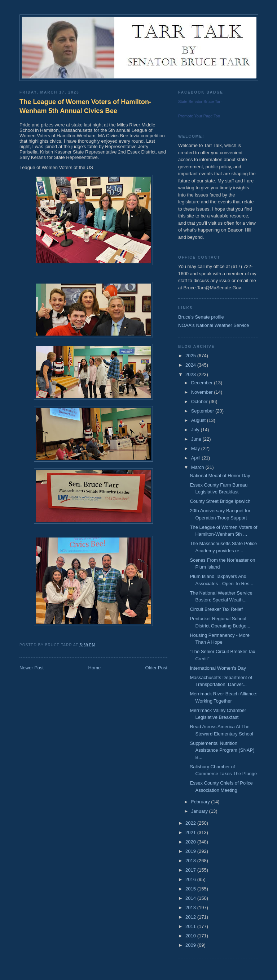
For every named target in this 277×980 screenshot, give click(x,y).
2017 (191, 870)
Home (95, 668)
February (201, 802)
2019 (191, 851)
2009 (191, 945)
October (200, 402)
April (197, 458)
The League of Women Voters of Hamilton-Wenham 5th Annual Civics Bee (85, 106)
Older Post (156, 668)
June (197, 439)
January (200, 811)
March (198, 467)
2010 (191, 936)
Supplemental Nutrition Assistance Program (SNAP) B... (222, 750)
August (199, 420)
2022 (191, 823)
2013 (191, 908)
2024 (191, 365)
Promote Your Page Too (199, 116)
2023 (191, 374)
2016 (191, 879)
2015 (191, 889)
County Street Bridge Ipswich (220, 501)
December (203, 383)
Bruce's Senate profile (201, 317)
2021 (191, 832)
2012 (191, 917)
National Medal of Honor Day (220, 476)
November (203, 392)
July (196, 430)
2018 (191, 861)
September (203, 411)
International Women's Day (218, 668)
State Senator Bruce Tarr (200, 102)
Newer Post (32, 668)
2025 (191, 356)
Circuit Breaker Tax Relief (216, 609)
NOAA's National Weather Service (214, 325)
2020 (191, 842)
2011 (191, 926)
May (196, 448)
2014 (191, 898)
